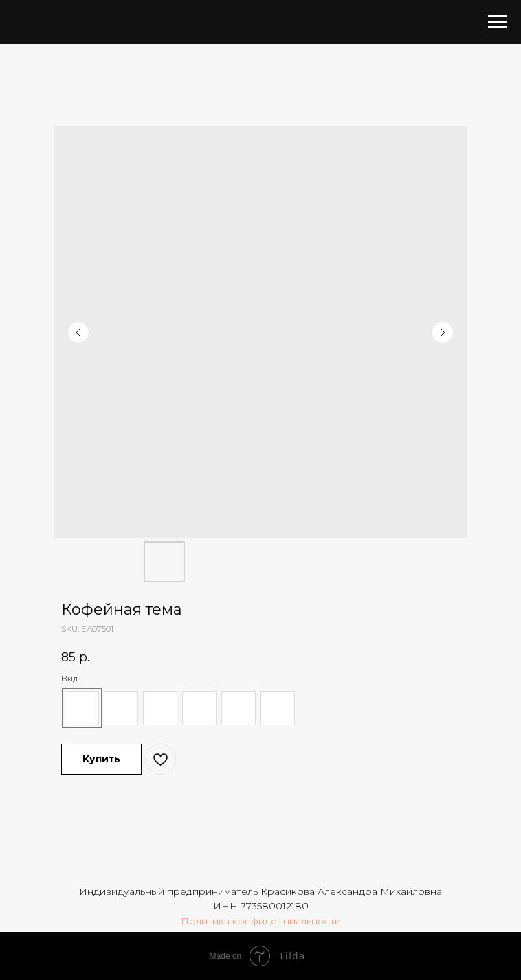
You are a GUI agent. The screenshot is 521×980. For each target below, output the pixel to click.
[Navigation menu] (498, 22)
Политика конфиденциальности (261, 921)
